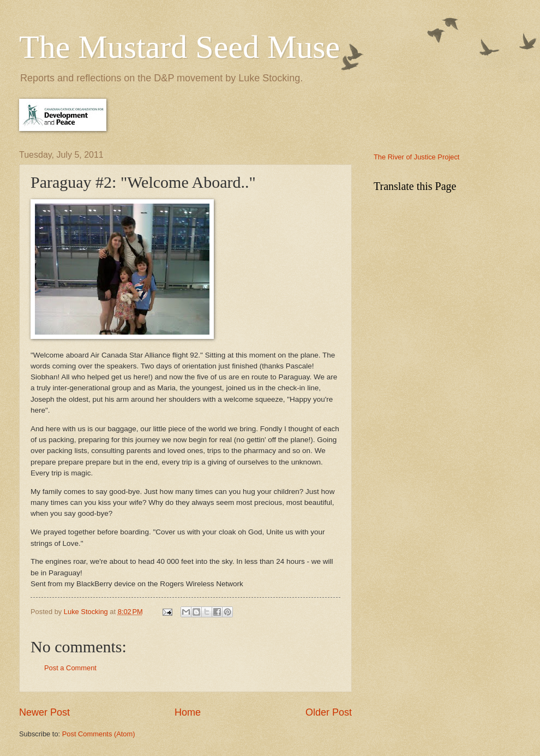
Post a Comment (70, 668)
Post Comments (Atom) (99, 734)
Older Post (329, 712)
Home (188, 712)
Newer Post (44, 712)
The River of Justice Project (416, 157)
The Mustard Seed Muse (179, 47)
